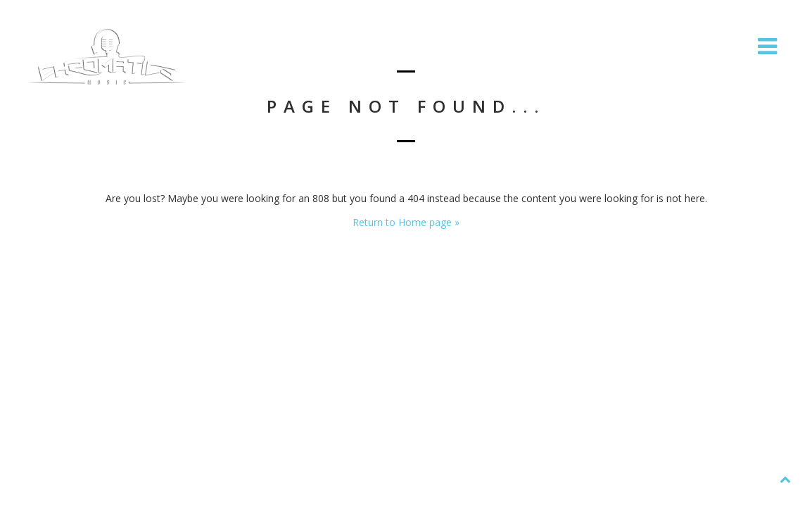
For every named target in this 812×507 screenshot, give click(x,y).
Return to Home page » (406, 222)
